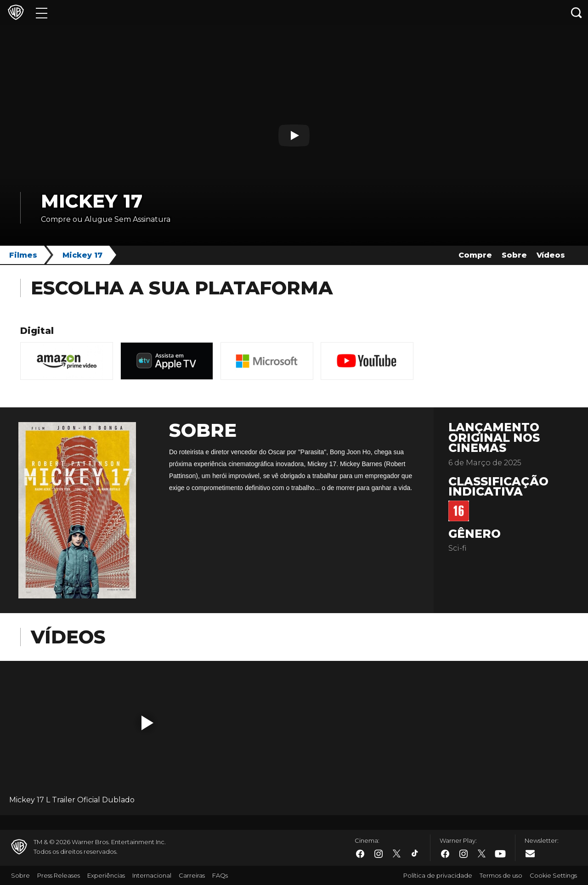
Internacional (152, 875)
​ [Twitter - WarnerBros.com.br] (397, 854)
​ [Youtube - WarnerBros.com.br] (500, 854)
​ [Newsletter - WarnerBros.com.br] (530, 853)
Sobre (514, 255)
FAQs (220, 875)
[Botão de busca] (577, 13)
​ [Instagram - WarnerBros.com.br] (379, 854)
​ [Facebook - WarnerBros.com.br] (360, 854)
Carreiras (192, 875)
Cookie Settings (553, 875)
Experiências (106, 875)
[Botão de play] (294, 135)
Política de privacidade (438, 875)
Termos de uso (501, 875)
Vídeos (551, 255)
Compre (475, 255)
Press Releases (59, 875)
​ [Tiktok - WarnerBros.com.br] (415, 854)
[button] (147, 723)
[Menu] (42, 13)
